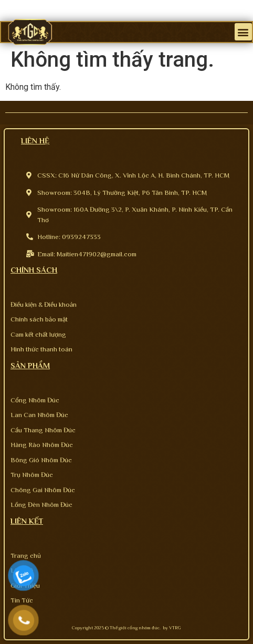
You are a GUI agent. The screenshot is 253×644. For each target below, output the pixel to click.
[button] (243, 32)
